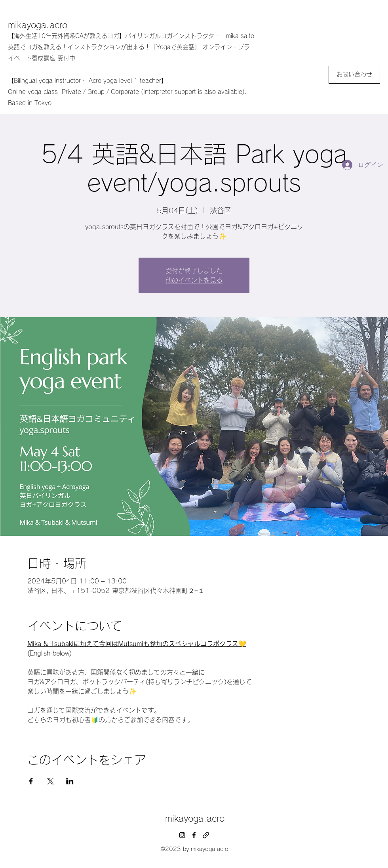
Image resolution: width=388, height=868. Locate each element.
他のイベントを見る (194, 280)
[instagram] (182, 835)
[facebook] (194, 835)
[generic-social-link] (206, 835)
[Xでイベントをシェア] (50, 781)
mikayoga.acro (38, 25)
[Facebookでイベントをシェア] (31, 781)
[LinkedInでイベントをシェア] (70, 781)
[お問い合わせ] (354, 75)
